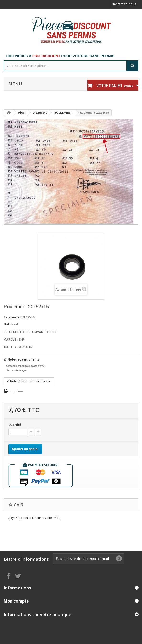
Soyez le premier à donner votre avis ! (34, 518)
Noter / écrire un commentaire (29, 381)
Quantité (15, 425)
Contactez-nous (124, 4)
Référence (12, 317)
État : (7, 324)
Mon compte (16, 601)
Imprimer (18, 391)
